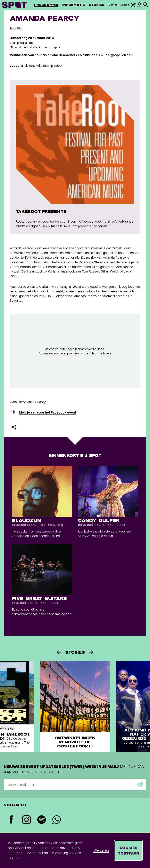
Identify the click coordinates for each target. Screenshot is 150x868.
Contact (114, 5)
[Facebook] (11, 820)
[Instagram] (26, 820)
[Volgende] (91, 652)
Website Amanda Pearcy (28, 402)
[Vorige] (59, 652)
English (125, 5)
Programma (46, 5)
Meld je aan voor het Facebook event (48, 412)
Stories (97, 5)
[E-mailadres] (75, 785)
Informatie (74, 5)
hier (54, 226)
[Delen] (14, 427)
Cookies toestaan (128, 850)
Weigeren (101, 850)
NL (12, 28)
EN (19, 28)
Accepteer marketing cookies (59, 353)
